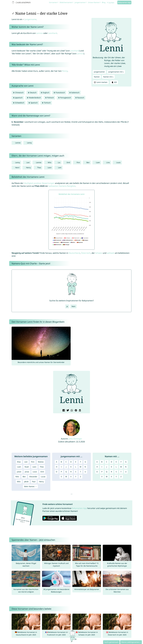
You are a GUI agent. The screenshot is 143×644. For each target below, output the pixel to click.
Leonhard (53, 33)
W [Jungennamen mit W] (66, 477)
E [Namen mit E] (116, 462)
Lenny (29, 143)
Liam (98, 162)
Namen (97, 77)
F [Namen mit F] (121, 462)
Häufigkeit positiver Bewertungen (39, 183)
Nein (73, 306)
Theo (39, 168)
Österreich (86, 253)
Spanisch (33, 103)
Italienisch (74, 93)
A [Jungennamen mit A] (57, 462)
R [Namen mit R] (111, 472)
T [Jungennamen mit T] (80, 472)
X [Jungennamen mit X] (71, 477)
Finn (78, 162)
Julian (19, 472)
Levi (28, 162)
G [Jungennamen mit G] (85, 462)
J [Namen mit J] (107, 467)
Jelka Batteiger (75, 439)
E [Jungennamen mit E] (76, 462)
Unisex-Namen (94, 2)
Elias (19, 462)
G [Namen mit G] (126, 462)
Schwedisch (19, 103)
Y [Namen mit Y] (116, 477)
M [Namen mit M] (121, 467)
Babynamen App (124, 2)
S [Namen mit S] (116, 472)
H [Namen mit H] (97, 467)
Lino (108, 162)
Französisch (59, 93)
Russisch (80, 98)
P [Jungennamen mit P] (61, 472)
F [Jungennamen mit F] (81, 462)
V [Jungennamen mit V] (61, 477)
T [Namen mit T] (121, 472)
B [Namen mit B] (102, 462)
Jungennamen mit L (116, 72)
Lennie (18, 143)
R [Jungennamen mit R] (71, 472)
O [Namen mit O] (97, 472)
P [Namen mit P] (102, 472)
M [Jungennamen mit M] (81, 467)
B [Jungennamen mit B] (61, 462)
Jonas (27, 472)
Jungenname (31, 19)
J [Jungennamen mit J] (66, 467)
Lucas (43, 477)
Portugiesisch (64, 98)
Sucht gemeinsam (111, 642)
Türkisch (46, 103)
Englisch (45, 93)
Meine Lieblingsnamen (130, 642)
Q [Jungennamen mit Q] (66, 472)
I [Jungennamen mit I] (61, 467)
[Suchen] (112, 3)
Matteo (41, 462)
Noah (27, 467)
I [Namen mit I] (102, 467)
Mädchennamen (66, 2)
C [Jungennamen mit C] (66, 462)
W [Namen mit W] (107, 477)
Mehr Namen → (30, 486)
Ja (67, 306)
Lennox (40, 33)
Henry (28, 168)
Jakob (26, 482)
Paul (34, 482)
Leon (50, 168)
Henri (17, 168)
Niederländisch (34, 98)
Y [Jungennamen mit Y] (76, 477)
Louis (118, 162)
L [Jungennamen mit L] (76, 467)
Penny (65, 71)
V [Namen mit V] (102, 477)
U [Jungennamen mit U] (85, 472)
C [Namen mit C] (107, 462)
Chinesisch (18, 93)
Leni (60, 168)
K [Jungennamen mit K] (71, 467)
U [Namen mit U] (126, 472)
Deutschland (74, 253)
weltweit (111, 253)
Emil (68, 162)
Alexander (33, 477)
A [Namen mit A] (97, 462)
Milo (50, 162)
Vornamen (53, 2)
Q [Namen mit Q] (107, 472)
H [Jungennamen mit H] (57, 467)
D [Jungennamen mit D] (71, 462)
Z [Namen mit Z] (121, 477)
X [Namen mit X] (111, 477)
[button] (56, 390)
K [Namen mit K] (111, 467)
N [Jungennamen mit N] (85, 467)
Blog (104, 2)
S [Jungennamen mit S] (76, 472)
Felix (17, 477)
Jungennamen (80, 2)
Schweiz (99, 253)
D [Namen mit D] (111, 462)
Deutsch (32, 93)
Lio (59, 162)
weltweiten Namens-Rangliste (62, 186)
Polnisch (49, 98)
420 (114, 82)
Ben (88, 162)
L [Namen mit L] (116, 467)
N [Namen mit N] (126, 467)
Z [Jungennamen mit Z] (80, 477)
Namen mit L (108, 77)
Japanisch (18, 98)
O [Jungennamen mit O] (57, 472)
